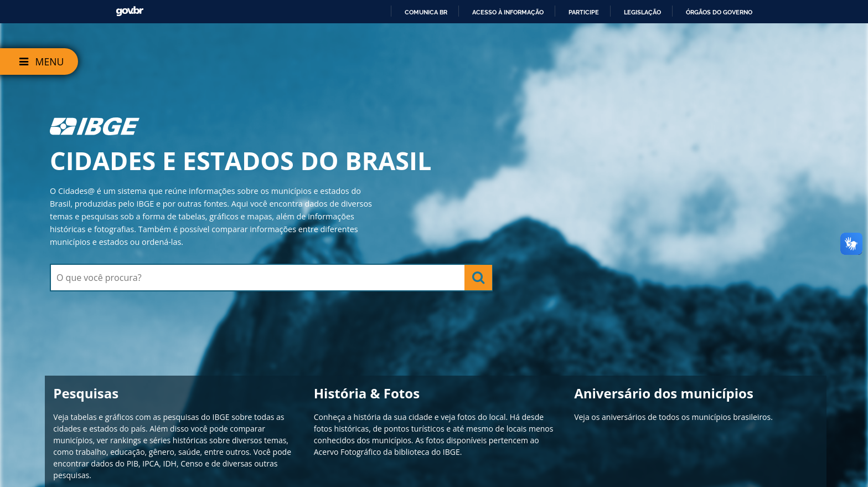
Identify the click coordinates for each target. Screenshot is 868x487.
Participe (584, 12)
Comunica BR (426, 12)
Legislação (642, 12)
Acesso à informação (508, 12)
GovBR (130, 11)
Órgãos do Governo (719, 12)
